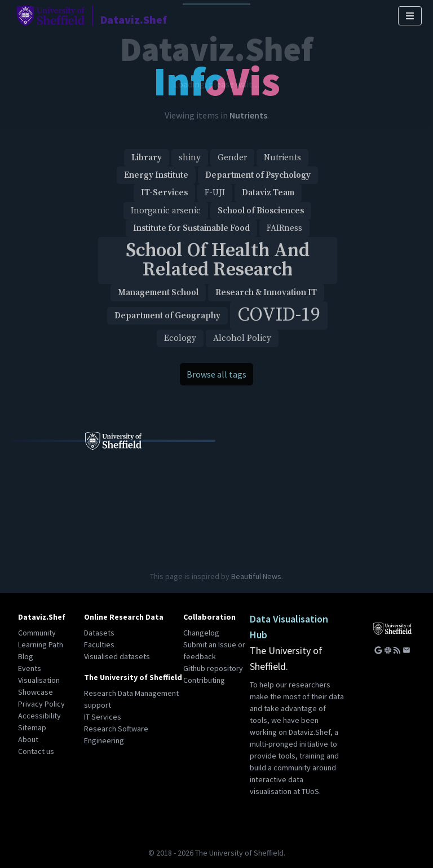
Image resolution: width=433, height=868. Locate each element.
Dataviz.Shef (42, 617)
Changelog (201, 633)
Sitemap (32, 727)
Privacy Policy (41, 704)
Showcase (36, 692)
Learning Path (41, 645)
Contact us (36, 751)
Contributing (204, 680)
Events (30, 668)
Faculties (99, 645)
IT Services (103, 717)
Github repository (213, 668)
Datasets (99, 633)
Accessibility (39, 716)
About (28, 739)
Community (37, 633)
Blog (26, 656)
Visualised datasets (117, 656)
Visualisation (39, 680)
